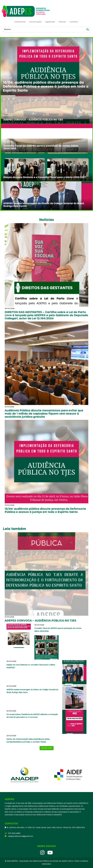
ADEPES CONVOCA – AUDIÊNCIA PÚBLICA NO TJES (33, 120)
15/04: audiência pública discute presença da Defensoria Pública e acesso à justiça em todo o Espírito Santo (46, 87)
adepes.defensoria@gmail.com (21, 836)
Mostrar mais (47, 748)
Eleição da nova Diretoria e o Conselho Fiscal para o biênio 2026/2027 (45, 177)
